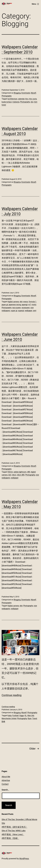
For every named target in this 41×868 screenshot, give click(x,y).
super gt (14, 311)
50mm (10, 472)
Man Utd (31, 716)
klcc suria (33, 99)
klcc (27, 99)
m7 (30, 305)
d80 (29, 472)
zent (35, 311)
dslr (21, 302)
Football (15, 716)
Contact (5, 784)
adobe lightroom (20, 472)
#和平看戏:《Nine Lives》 (13, 834)
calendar (21, 99)
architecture (13, 99)
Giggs (22, 716)
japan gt (5, 305)
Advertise (6, 780)
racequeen (26, 308)
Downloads (26, 93)
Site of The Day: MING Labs (14, 831)
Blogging (17, 93)
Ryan (30, 718)
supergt (21, 311)
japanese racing (15, 305)
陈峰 (3, 722)
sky (32, 102)
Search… (5, 790)
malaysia (16, 102)
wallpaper (28, 311)
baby (10, 716)
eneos (26, 302)
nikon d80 (21, 475)
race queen (17, 308)
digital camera (13, 302)
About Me (6, 777)
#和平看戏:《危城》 (10, 838)
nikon (14, 475)
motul (34, 305)
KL (26, 716)
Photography (7, 96)
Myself (33, 93)
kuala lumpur (7, 102)
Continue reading (12, 695)
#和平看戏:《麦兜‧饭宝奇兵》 (14, 827)
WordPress (24, 859)
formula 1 (33, 302)
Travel (35, 718)
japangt (25, 305)
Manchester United (9, 718)
